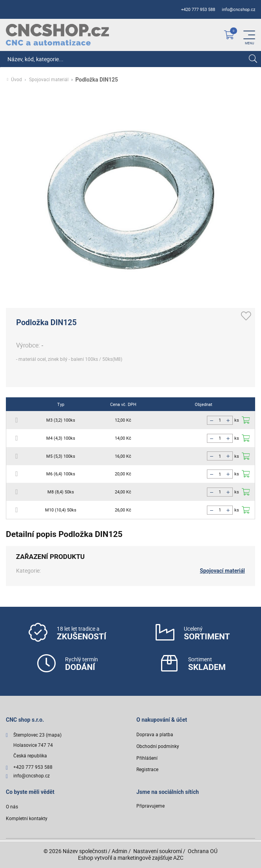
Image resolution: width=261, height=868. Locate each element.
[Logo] (57, 35)
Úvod (16, 80)
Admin (120, 851)
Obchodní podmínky (158, 747)
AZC (178, 858)
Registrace (147, 770)
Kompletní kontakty (27, 819)
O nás (12, 807)
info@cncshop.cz (238, 9)
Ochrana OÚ (203, 851)
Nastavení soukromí (158, 851)
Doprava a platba (155, 735)
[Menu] (249, 35)
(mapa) (54, 735)
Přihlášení (147, 758)
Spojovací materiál (49, 80)
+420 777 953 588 (198, 9)
